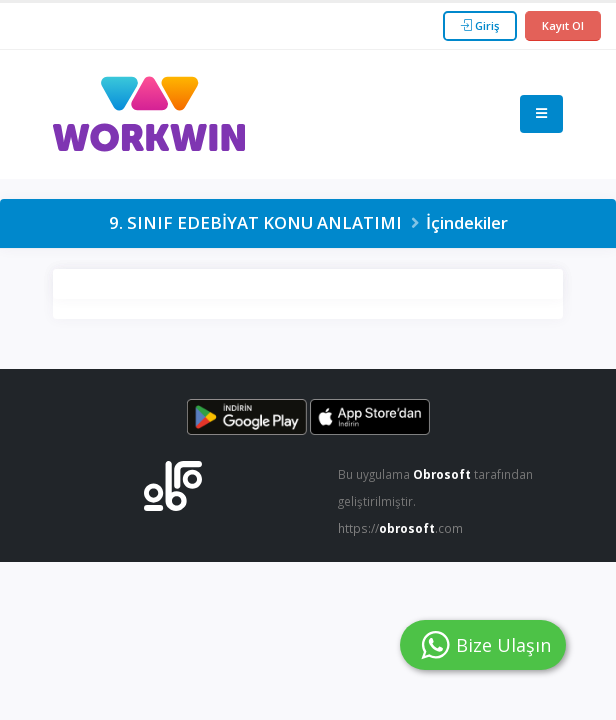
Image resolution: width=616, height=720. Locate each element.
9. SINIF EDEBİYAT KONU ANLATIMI (255, 222)
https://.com (403, 525)
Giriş (480, 25)
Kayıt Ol (563, 25)
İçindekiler (467, 222)
